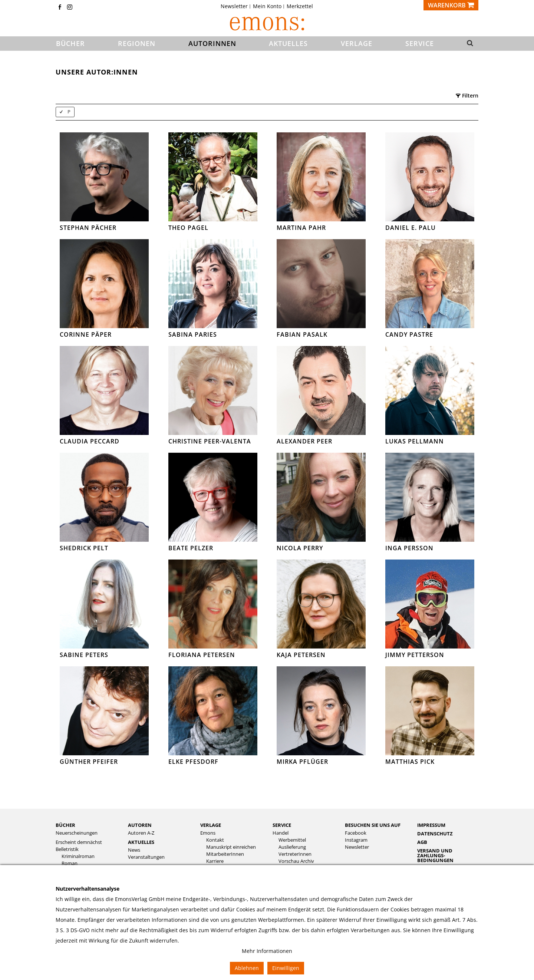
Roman (70, 863)
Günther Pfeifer (89, 762)
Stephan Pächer (88, 228)
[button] (468, 44)
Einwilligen (286, 968)
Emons (208, 833)
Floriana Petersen (202, 655)
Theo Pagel (188, 228)
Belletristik (67, 849)
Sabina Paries (193, 334)
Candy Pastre (409, 334)
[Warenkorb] (451, 5)
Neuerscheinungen (77, 833)
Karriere (215, 861)
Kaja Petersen (301, 655)
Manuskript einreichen (231, 847)
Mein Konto (267, 6)
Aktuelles (141, 842)
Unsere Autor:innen (97, 72)
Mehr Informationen (267, 951)
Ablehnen (247, 968)
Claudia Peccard (90, 441)
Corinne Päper (86, 334)
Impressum (431, 825)
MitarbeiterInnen (225, 854)
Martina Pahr (301, 228)
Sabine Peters (84, 655)
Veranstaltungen (146, 857)
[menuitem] (236, 6)
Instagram (356, 840)
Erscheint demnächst (79, 842)
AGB (422, 842)
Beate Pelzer (191, 548)
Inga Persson (409, 548)
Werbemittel (292, 840)
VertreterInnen (295, 854)
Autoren (140, 825)
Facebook (356, 833)
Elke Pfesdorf (193, 762)
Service (282, 825)
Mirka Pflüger (302, 762)
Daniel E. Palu (411, 228)
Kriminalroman (78, 856)
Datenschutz (435, 834)
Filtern (467, 95)
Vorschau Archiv (296, 861)
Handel (281, 833)
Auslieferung (292, 847)
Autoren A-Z (141, 833)
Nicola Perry (300, 548)
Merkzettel (300, 6)
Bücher (65, 825)
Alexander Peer (304, 441)
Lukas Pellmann (415, 441)
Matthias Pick (410, 762)
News (134, 850)
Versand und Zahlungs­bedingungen (435, 855)
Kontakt (215, 840)
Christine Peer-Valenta (210, 441)
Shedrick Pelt (84, 548)
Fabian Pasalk (302, 334)
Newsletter (234, 6)
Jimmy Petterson (415, 655)
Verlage (211, 825)
